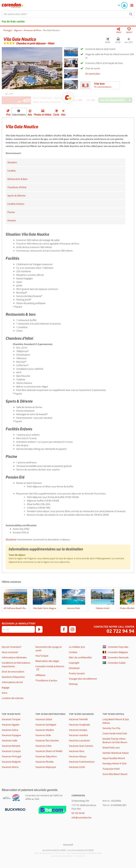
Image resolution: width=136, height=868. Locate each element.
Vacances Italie (9, 740)
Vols (63, 115)
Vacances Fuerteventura (82, 762)
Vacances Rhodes (45, 762)
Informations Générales (14, 657)
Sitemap (73, 684)
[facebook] (64, 629)
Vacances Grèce (10, 730)
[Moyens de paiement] (15, 809)
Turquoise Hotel (111, 769)
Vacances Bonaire (11, 746)
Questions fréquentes (13, 677)
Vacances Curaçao (11, 751)
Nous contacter (10, 652)
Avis (30, 115)
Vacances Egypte (11, 725)
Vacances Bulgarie (11, 762)
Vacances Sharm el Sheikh (49, 751)
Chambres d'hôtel (17, 187)
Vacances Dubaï (44, 719)
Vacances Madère (45, 730)
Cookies (73, 652)
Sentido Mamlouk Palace (116, 753)
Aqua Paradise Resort (114, 758)
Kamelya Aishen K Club (114, 763)
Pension (12, 220)
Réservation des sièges (47, 661)
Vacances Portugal (11, 756)
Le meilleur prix (77, 647)
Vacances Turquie (11, 719)
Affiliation (40, 675)
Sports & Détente (16, 196)
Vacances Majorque (46, 767)
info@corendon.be (81, 817)
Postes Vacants (77, 673)
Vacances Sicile (43, 735)
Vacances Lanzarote (79, 740)
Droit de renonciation (13, 672)
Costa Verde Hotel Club (115, 733)
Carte (56, 115)
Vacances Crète (43, 746)
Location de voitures (13, 698)
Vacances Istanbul (78, 735)
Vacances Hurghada (79, 725)
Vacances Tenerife (78, 719)
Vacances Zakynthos (46, 756)
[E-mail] (18, 629)
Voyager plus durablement (83, 679)
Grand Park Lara (111, 748)
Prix (8, 115)
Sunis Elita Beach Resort (115, 774)
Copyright (74, 663)
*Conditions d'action (46, 680)
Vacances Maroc (10, 767)
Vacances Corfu (77, 767)
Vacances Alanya (78, 756)
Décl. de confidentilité (80, 657)
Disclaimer (11, 539)
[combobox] (68, 14)
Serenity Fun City (111, 728)
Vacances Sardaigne (46, 725)
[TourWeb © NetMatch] (68, 845)
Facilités (12, 171)
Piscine (11, 212)
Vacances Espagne (11, 735)
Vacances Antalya (78, 730)
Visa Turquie (42, 656)
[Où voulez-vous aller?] (68, 14)
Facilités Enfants (16, 204)
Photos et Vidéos (43, 115)
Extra (5, 693)
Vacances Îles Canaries (47, 740)
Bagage (6, 687)
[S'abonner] (39, 629)
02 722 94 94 (120, 631)
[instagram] (72, 629)
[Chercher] (131, 14)
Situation (12, 162)
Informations (19, 115)
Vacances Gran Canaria (81, 746)
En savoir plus (93, 74)
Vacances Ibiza (76, 751)
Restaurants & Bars (17, 179)
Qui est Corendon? (12, 647)
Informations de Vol (12, 682)
